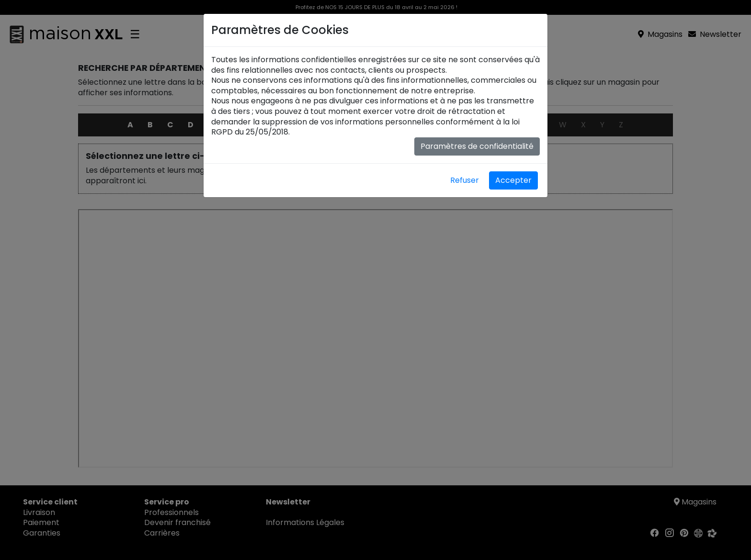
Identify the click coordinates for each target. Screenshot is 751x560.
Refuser (465, 180)
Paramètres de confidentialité (477, 146)
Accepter (513, 180)
